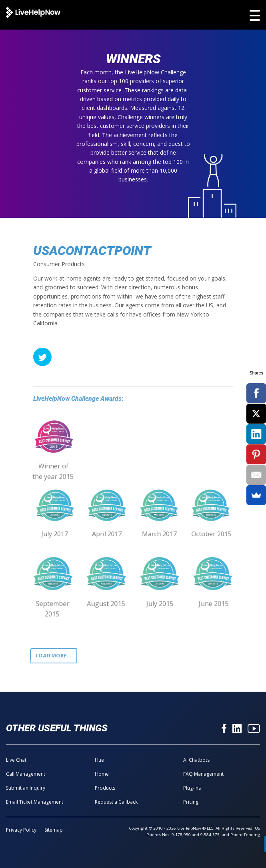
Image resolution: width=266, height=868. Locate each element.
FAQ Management (203, 774)
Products (105, 788)
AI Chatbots (196, 760)
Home (102, 774)
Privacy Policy (21, 830)
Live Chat (16, 760)
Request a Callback (116, 802)
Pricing (191, 802)
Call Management (26, 774)
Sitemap (54, 830)
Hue (99, 760)
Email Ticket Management (35, 802)
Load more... (54, 656)
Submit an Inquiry (26, 788)
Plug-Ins (192, 788)
